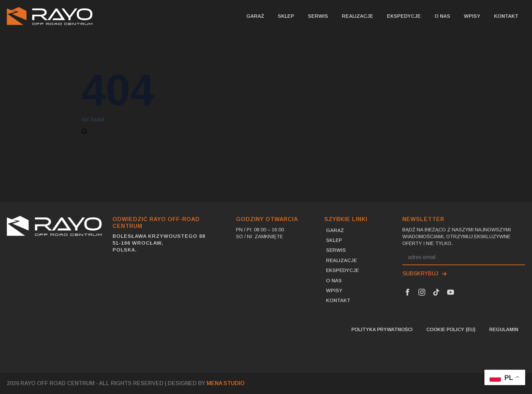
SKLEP (286, 16)
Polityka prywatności (382, 329)
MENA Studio (226, 383)
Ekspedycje (404, 16)
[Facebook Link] (407, 292)
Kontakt (506, 16)
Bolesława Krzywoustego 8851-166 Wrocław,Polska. (159, 243)
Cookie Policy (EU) (451, 329)
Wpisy (472, 16)
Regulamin (504, 329)
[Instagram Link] (422, 292)
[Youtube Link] (451, 292)
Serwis (318, 16)
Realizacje (358, 16)
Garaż (255, 16)
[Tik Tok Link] (436, 292)
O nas (442, 16)
